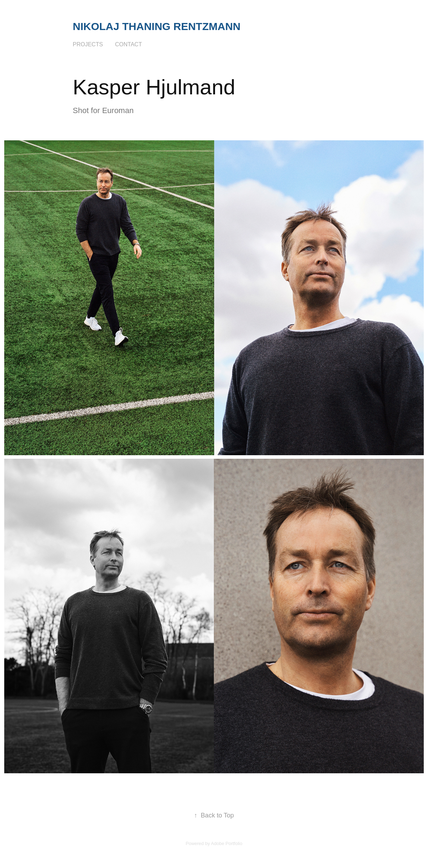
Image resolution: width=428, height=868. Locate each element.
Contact (129, 44)
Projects (88, 44)
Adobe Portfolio (227, 843)
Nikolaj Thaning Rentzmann (157, 26)
